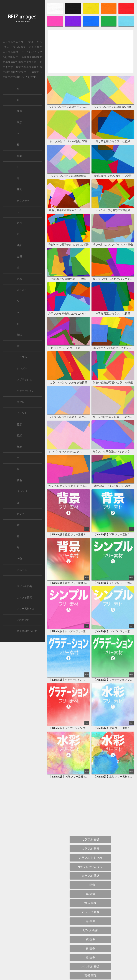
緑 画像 (90, 877)
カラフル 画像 (90, 759)
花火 (19, 189)
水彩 (19, 279)
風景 (19, 122)
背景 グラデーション (90, 959)
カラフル (22, 357)
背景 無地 (90, 950)
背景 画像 (90, 896)
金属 (19, 257)
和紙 (19, 245)
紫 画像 (90, 859)
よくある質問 (24, 598)
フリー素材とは (26, 609)
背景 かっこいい (90, 932)
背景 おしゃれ (90, 914)
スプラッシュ (24, 380)
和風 (19, 111)
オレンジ (22, 491)
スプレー (22, 402)
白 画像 (90, 805)
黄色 (19, 480)
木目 (19, 223)
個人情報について (27, 631)
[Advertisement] (91, 54)
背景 (19, 424)
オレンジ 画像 (90, 832)
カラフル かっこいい (90, 787)
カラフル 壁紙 (90, 796)
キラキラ (22, 290)
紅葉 (19, 156)
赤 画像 (90, 841)
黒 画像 (90, 814)
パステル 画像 (90, 886)
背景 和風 (90, 941)
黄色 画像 (90, 823)
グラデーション (26, 391)
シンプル (22, 368)
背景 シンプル (90, 905)
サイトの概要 (24, 586)
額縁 (19, 335)
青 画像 (90, 868)
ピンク (21, 514)
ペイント (22, 413)
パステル (22, 570)
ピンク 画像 (90, 850)
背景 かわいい (90, 923)
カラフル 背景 (90, 768)
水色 (19, 559)
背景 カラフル (90, 968)
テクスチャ (23, 201)
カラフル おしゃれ (90, 778)
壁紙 (19, 435)
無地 (19, 447)
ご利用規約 (23, 620)
